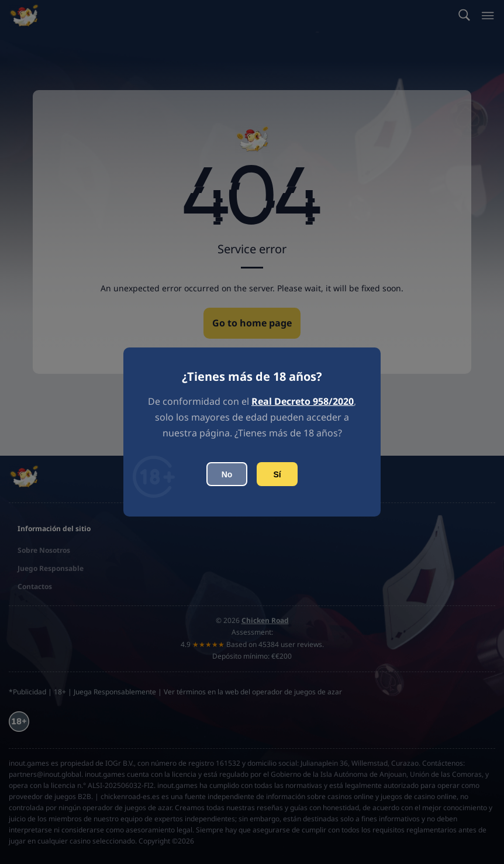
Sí (277, 474)
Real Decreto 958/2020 (303, 401)
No (227, 474)
